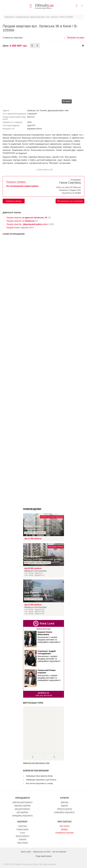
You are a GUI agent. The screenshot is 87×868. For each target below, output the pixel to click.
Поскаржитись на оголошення (70, 201)
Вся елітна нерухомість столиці (40, 783)
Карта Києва (22, 843)
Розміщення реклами (64, 833)
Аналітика (23, 826)
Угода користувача (43, 856)
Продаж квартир (23, 17)
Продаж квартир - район (27, 224)
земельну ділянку (64, 809)
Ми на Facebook (59, 852)
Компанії (22, 839)
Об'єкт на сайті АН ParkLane (69, 187)
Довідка (65, 829)
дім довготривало (22, 809)
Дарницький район (38, 17)
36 (38, 111)
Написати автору (14, 201)
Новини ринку (23, 829)
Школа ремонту (23, 836)
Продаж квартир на (20, 221)
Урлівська (31, 111)
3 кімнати (31, 114)
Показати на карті (76, 37)
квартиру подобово (22, 805)
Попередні (33, 757)
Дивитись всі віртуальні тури (36, 763)
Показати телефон (16, 182)
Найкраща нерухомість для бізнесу (41, 780)
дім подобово (23, 812)
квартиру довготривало (22, 802)
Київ (67, 111)
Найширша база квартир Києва (40, 776)
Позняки (43, 111)
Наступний (54, 757)
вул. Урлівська (53, 17)
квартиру (65, 802)
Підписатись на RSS (42, 852)
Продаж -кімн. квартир (17, 227)
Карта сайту (26, 852)
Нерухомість (10, 17)
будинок (65, 805)
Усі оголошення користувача (22, 186)
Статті (22, 833)
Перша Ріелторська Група (26, 864)
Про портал (65, 826)
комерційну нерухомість (23, 815)
